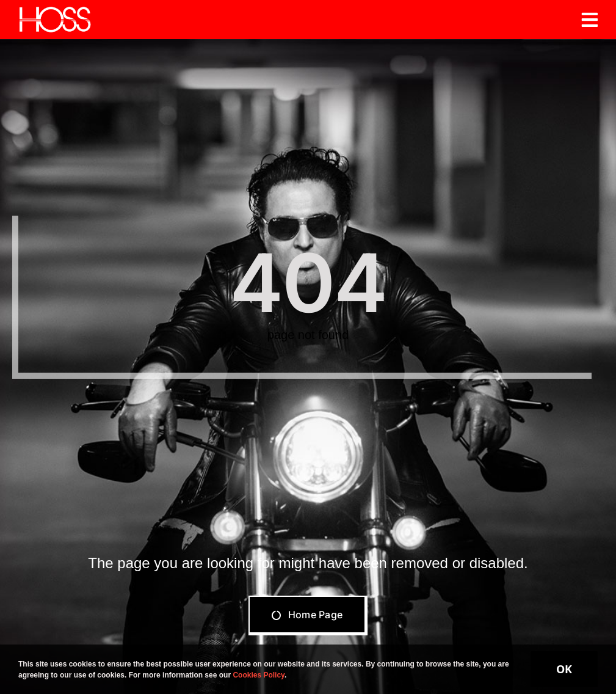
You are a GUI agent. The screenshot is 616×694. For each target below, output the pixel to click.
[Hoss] (55, 11)
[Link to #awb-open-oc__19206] (590, 20)
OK (564, 669)
